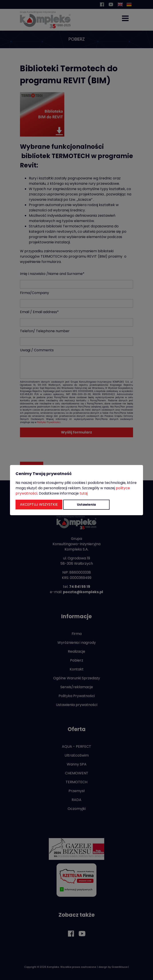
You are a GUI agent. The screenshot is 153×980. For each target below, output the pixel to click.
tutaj (84, 493)
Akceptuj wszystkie (39, 504)
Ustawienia (86, 505)
